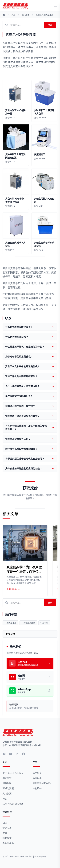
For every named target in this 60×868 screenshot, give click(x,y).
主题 (5, 833)
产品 (13, 15)
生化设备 (26, 15)
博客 (5, 799)
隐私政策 (7, 838)
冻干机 (44, 623)
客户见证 (7, 778)
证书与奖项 (8, 788)
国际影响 (7, 783)
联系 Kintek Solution (13, 804)
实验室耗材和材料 (42, 783)
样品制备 (37, 773)
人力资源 (7, 793)
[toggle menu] (56, 6)
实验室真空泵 (28, 623)
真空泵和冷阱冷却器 (44, 15)
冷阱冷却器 (10, 623)
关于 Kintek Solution (13, 773)
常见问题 (7, 828)
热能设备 (37, 778)
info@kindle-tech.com (21, 742)
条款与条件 (8, 843)
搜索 (50, 25)
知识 (5, 823)
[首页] (4, 15)
